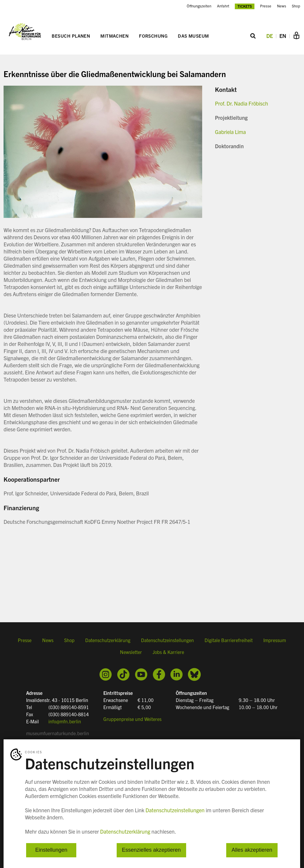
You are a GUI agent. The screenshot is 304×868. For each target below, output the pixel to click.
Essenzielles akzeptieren (151, 850)
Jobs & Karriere (168, 652)
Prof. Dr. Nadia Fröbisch (242, 103)
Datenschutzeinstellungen (167, 640)
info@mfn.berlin (65, 721)
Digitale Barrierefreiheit (229, 640)
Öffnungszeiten (199, 6)
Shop (296, 6)
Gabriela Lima (230, 132)
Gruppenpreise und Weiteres (132, 719)
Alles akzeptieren (252, 850)
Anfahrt (223, 6)
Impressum (275, 640)
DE (270, 36)
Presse (266, 6)
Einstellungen (51, 850)
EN (283, 36)
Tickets (245, 6)
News (282, 6)
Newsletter (131, 652)
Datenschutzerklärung (108, 640)
